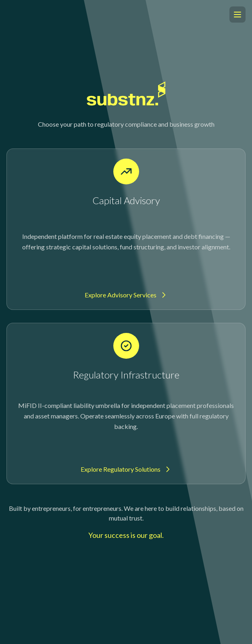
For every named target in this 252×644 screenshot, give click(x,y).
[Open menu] (237, 15)
